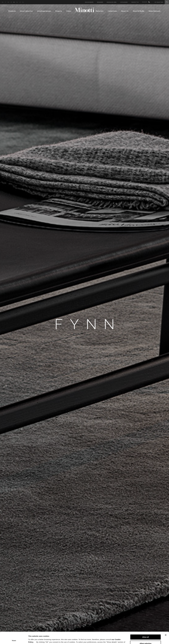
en (3, 2)
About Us (125, 11)
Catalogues (124, 2)
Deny (146, 638)
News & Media (139, 11)
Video (69, 11)
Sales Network (155, 11)
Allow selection (145, 631)
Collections (112, 11)
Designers (100, 2)
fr (11, 2)
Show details (113, 640)
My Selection (162, 2)
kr (23, 2)
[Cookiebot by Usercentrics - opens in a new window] (14, 640)
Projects (59, 11)
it (6, 2)
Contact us (135, 2)
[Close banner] (166, 623)
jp (20, 2)
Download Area (112, 2)
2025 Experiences (44, 11)
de (8, 2)
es (14, 2)
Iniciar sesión (89, 2)
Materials (100, 11)
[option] (84, 324)
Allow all (146, 625)
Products (12, 11)
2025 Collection (26, 11)
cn (17, 2)
